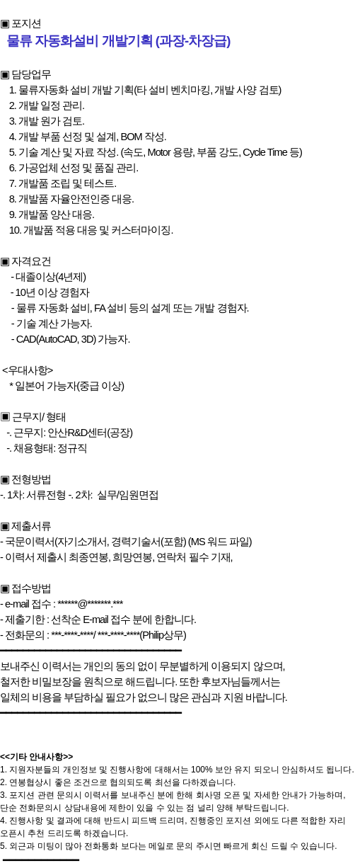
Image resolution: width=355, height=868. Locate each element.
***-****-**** (72, 635)
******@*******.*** (90, 604)
